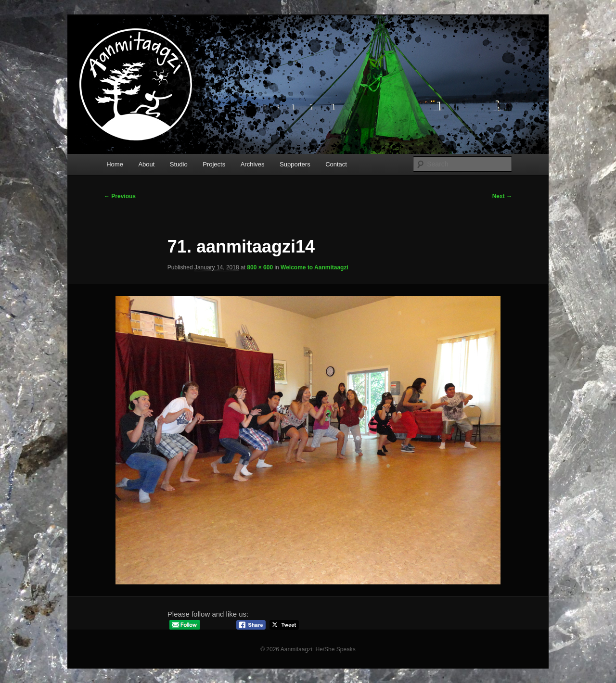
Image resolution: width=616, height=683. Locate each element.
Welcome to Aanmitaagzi (314, 267)
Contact (336, 164)
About (146, 164)
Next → (502, 196)
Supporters (295, 164)
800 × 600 (260, 267)
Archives (253, 164)
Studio (179, 164)
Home (115, 164)
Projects (214, 164)
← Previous (120, 196)
